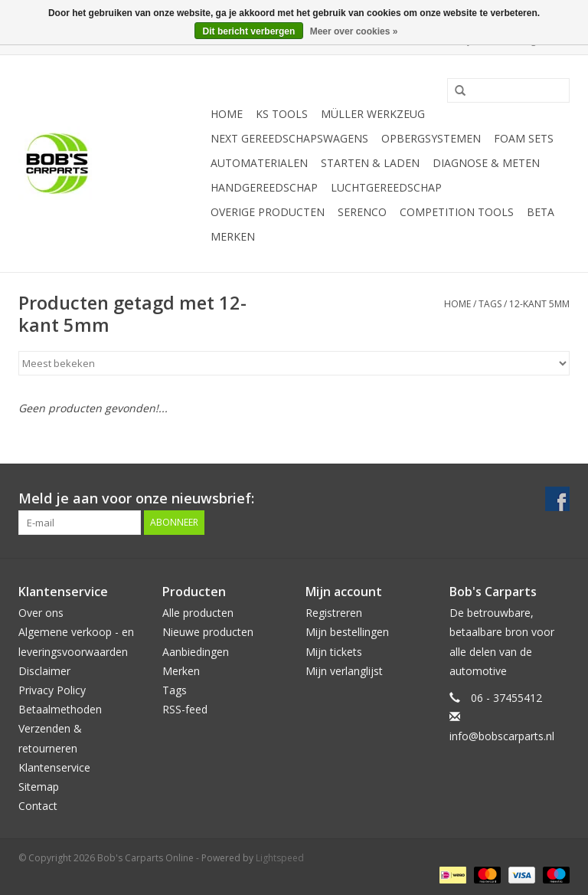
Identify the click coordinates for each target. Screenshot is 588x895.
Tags (490, 304)
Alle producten (198, 613)
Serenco (362, 212)
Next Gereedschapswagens (289, 138)
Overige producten (268, 212)
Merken (233, 236)
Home (227, 114)
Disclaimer (44, 671)
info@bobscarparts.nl (502, 736)
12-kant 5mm (539, 304)
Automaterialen (259, 163)
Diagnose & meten (486, 163)
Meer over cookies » (354, 31)
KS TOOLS (282, 114)
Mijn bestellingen (347, 632)
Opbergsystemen (431, 138)
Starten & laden (370, 163)
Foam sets (524, 138)
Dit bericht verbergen (249, 31)
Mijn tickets (334, 652)
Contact (38, 806)
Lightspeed (280, 858)
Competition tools (457, 212)
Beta (541, 212)
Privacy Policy (52, 690)
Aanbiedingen (196, 652)
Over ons (41, 613)
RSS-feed (185, 709)
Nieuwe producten (208, 632)
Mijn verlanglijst (344, 671)
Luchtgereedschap (386, 187)
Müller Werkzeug (373, 114)
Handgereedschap (264, 187)
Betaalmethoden (60, 709)
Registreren (334, 613)
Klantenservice (54, 767)
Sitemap (39, 787)
